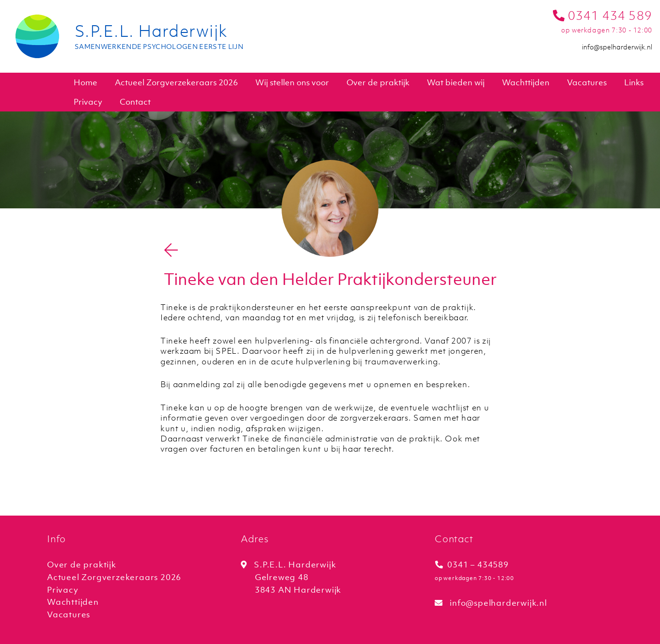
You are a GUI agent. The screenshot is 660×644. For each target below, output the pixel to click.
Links (634, 82)
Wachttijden (526, 82)
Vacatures (587, 82)
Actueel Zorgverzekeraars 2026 (176, 82)
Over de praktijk (378, 82)
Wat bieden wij (456, 82)
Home (86, 82)
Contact (135, 102)
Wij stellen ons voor (292, 82)
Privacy (88, 102)
